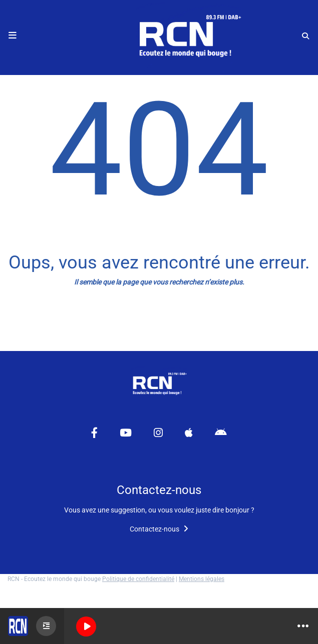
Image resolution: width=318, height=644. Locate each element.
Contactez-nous (159, 529)
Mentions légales (202, 579)
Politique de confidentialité (138, 579)
